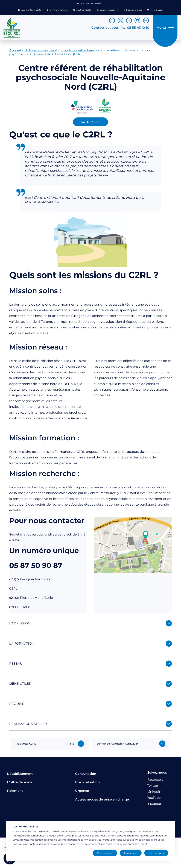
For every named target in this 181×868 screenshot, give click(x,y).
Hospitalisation (87, 784)
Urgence (82, 792)
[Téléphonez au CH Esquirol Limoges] (135, 28)
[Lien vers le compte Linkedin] (129, 20)
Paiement (15, 792)
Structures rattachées (78, 52)
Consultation (86, 775)
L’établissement (20, 775)
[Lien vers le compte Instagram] (146, 20)
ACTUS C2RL (90, 123)
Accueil (15, 52)
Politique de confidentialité (151, 836)
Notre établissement (41, 52)
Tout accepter (156, 853)
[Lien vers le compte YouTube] (137, 20)
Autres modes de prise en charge (102, 801)
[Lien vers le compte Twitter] (120, 20)
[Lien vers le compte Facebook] (112, 20)
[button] (30, 10)
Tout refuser (131, 853)
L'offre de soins (19, 784)
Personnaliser (105, 853)
